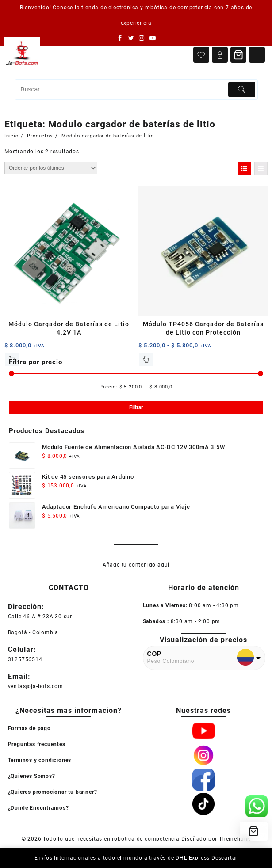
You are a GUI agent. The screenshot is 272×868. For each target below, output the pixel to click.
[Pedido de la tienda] (51, 168)
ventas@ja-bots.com (36, 686)
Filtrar (136, 407)
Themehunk (235, 839)
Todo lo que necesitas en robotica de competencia (111, 839)
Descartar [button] (224, 858)
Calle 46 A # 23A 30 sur (40, 617)
